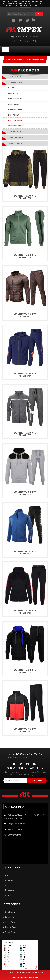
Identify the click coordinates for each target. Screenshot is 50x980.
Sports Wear (9, 912)
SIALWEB (35, 978)
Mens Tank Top (14, 104)
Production (9, 890)
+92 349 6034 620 (25, 41)
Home (8, 59)
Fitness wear (20, 59)
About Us (8, 880)
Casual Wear (15, 132)
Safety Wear (15, 143)
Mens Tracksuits (37, 59)
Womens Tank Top (15, 99)
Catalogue (8, 885)
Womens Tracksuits (16, 126)
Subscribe (37, 781)
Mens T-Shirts (14, 115)
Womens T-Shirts (15, 110)
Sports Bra (13, 93)
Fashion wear (16, 138)
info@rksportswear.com (25, 37)
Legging (11, 88)
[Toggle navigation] (5, 49)
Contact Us (9, 895)
